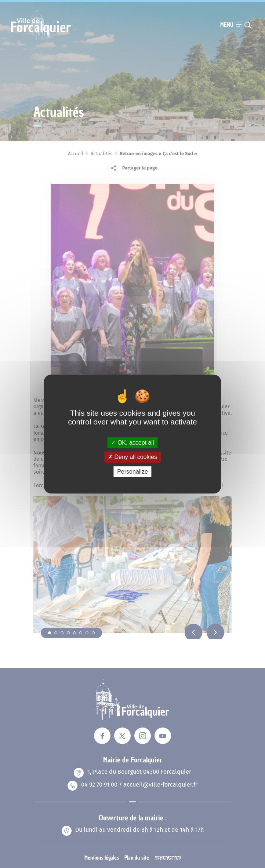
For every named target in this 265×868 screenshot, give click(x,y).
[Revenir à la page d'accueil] (41, 39)
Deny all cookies (132, 457)
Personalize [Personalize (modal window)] (132, 472)
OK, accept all (132, 443)
